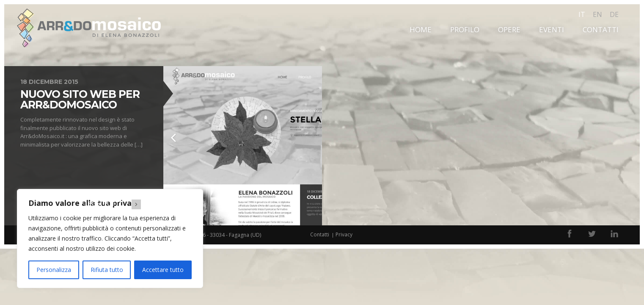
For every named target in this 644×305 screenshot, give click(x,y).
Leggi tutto (116, 204)
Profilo (465, 29)
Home (421, 29)
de (614, 14)
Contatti (601, 29)
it (582, 14)
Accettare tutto (163, 270)
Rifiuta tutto (107, 270)
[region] (110, 238)
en (597, 14)
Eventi (552, 29)
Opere (509, 29)
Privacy (344, 234)
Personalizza (54, 270)
